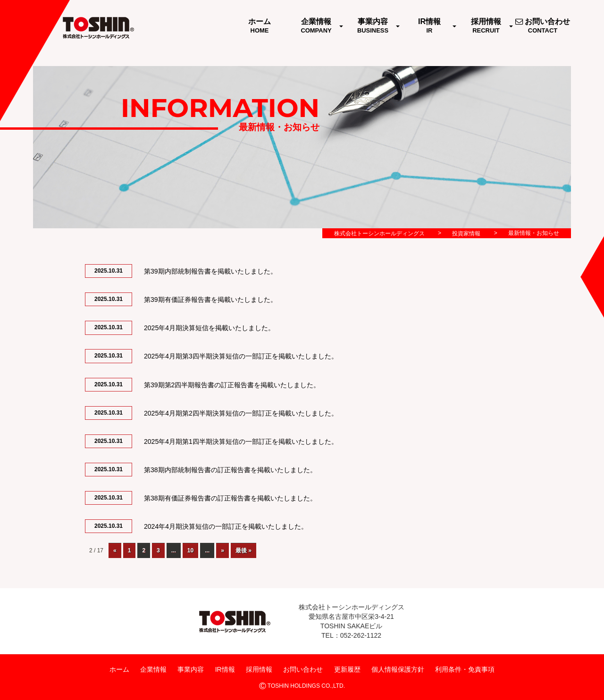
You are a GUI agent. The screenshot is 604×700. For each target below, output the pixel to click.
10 (190, 550)
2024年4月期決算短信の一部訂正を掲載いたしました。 (226, 526)
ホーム (119, 669)
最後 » (243, 550)
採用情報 (259, 669)
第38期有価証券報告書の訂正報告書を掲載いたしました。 (230, 498)
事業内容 (191, 669)
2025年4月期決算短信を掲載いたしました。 (209, 328)
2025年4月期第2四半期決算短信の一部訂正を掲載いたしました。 (241, 413)
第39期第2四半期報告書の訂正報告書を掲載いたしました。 (232, 385)
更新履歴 (347, 669)
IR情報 (225, 669)
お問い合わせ (303, 669)
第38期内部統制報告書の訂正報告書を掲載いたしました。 (230, 470)
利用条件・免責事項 (465, 669)
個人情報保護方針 (398, 669)
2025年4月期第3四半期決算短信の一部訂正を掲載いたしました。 (241, 356)
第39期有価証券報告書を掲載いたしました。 (210, 300)
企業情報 (153, 669)
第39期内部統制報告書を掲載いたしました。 (210, 271)
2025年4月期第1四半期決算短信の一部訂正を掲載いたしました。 (241, 442)
